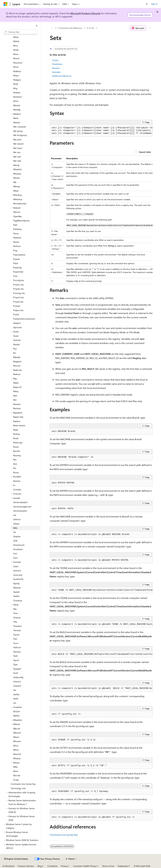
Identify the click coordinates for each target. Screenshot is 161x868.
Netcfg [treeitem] (16, 165)
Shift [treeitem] (15, 541)
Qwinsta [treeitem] (17, 340)
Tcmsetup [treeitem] (18, 600)
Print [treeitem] (15, 276)
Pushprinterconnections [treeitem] (24, 319)
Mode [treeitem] (16, 50)
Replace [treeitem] (17, 421)
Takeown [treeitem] (17, 588)
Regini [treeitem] (16, 383)
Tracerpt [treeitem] (17, 630)
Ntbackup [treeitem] (18, 199)
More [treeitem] (16, 54)
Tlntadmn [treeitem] (18, 626)
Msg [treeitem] (15, 88)
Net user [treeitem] (17, 157)
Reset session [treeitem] (19, 425)
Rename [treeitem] (17, 404)
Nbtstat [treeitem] (17, 105)
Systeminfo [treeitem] (18, 579)
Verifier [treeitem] (16, 694)
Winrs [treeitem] (16, 746)
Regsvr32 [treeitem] (17, 387)
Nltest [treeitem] (16, 191)
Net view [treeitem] (17, 161)
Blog (40, 866)
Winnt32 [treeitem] (17, 754)
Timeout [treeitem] (17, 618)
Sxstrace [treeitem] (17, 571)
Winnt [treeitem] (16, 750)
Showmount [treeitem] (19, 545)
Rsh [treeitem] (15, 460)
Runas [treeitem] (16, 472)
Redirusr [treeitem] (17, 374)
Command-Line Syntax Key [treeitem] (23, 784)
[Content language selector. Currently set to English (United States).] (16, 859)
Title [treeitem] (15, 622)
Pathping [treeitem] (17, 229)
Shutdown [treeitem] (18, 549)
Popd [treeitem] (15, 263)
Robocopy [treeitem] (18, 442)
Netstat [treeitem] (17, 122)
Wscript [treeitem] (17, 775)
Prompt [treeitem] (17, 306)
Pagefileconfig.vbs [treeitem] (21, 221)
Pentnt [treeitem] (16, 242)
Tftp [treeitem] (15, 609)
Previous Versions (26, 866)
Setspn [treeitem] (16, 524)
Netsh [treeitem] (16, 118)
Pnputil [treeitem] (16, 259)
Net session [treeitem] (18, 144)
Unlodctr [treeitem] (17, 686)
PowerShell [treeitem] (18, 272)
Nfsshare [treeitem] (17, 174)
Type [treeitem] (15, 664)
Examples (56, 72)
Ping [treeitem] (15, 250)
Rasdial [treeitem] (16, 344)
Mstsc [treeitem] (16, 101)
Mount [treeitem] (16, 58)
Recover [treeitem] (17, 366)
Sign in (154, 4)
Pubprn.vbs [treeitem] (18, 310)
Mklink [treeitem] (16, 41)
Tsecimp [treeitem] (17, 652)
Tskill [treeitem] (15, 656)
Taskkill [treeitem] (16, 592)
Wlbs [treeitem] (15, 767)
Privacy (64, 866)
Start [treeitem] (15, 558)
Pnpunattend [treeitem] (19, 255)
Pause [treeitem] (16, 233)
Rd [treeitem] (14, 353)
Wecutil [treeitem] (17, 728)
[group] (101, 131)
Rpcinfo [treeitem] (17, 451)
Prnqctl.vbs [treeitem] (18, 302)
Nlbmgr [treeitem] (17, 186)
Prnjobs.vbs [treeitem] (18, 289)
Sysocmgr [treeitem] (18, 575)
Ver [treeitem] (15, 690)
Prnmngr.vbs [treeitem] (19, 293)
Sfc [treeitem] (15, 532)
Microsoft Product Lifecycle (85, 13)
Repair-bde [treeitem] (18, 417)
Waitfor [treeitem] (16, 716)
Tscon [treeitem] (16, 643)
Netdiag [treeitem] (17, 110)
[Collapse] (37, 26)
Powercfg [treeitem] (17, 268)
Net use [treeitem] (17, 152)
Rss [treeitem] (15, 468)
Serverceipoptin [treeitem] (20, 502)
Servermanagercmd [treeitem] (22, 507)
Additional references (62, 76)
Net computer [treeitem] (20, 127)
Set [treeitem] (15, 515)
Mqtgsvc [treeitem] (17, 80)
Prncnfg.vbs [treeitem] (19, 280)
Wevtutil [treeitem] (17, 733)
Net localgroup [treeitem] (20, 135)
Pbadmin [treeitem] (17, 238)
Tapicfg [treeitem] (16, 583)
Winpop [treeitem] (17, 758)
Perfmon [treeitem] (17, 246)
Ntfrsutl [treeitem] (17, 212)
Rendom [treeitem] (17, 408)
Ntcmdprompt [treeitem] (20, 203)
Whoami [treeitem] (17, 741)
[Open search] (147, 4)
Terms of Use (108, 866)
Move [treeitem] (16, 67)
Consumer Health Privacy (85, 866)
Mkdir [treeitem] (16, 37)
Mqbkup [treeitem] (17, 71)
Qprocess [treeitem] (18, 327)
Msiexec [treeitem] (17, 92)
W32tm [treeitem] (17, 711)
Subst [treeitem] (16, 566)
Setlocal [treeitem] (17, 519)
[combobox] (20, 32)
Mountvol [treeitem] (18, 63)
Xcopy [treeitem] (16, 780)
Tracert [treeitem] (16, 635)
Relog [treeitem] (16, 391)
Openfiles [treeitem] (17, 216)
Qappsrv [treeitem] (17, 323)
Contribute (52, 866)
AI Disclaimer (8, 866)
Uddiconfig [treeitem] (18, 677)
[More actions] (150, 28)
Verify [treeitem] (16, 699)
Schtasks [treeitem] (17, 489)
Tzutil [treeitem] (15, 673)
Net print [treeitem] (17, 139)
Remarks (56, 68)
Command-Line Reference (70, 28)
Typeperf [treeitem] (17, 669)
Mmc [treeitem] (16, 46)
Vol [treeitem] (15, 703)
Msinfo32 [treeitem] (18, 97)
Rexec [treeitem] (16, 430)
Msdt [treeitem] (16, 84)
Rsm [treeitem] (15, 464)
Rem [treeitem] (15, 396)
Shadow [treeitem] (17, 536)
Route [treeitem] (16, 447)
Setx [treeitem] (15, 528)
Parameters (57, 64)
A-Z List (91, 28)
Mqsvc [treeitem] (16, 75)
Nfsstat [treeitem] (16, 178)
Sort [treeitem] (15, 553)
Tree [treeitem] (15, 639)
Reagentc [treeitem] (17, 361)
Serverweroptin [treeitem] (20, 511)
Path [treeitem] (15, 225)
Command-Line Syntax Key (64, 835)
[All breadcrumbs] (52, 28)
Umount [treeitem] (17, 681)
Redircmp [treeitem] (18, 370)
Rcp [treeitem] (15, 349)
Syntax (55, 60)
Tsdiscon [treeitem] (17, 647)
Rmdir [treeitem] (16, 438)
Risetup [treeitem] (17, 434)
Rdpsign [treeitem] (17, 357)
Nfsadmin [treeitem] (18, 169)
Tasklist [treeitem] (16, 596)
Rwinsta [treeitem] (17, 481)
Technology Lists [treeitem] (18, 788)
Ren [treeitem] (15, 400)
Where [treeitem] (16, 737)
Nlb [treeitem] (15, 182)
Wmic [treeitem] (16, 771)
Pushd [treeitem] (16, 314)
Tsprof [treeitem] (16, 660)
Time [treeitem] (15, 613)
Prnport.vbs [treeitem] (18, 297)
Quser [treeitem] (16, 336)
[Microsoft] (6, 4)
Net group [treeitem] (18, 131)
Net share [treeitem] (18, 148)
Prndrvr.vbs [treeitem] (18, 285)
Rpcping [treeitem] (17, 455)
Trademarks (123, 866)
